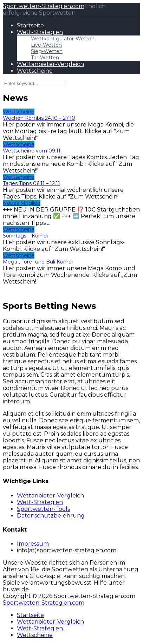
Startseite (30, 25)
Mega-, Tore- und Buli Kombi (38, 262)
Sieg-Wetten (47, 51)
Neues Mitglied (22, 203)
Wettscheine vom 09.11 (32, 151)
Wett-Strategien (40, 32)
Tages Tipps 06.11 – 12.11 (31, 183)
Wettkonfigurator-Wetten (63, 39)
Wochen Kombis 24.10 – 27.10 (39, 118)
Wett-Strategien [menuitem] (40, 628)
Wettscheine (35, 71)
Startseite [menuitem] (30, 615)
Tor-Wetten (45, 58)
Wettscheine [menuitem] (35, 635)
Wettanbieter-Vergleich (50, 64)
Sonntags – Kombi (25, 236)
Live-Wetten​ (46, 45)
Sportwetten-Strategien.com (44, 6)
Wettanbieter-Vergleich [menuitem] (50, 622)
